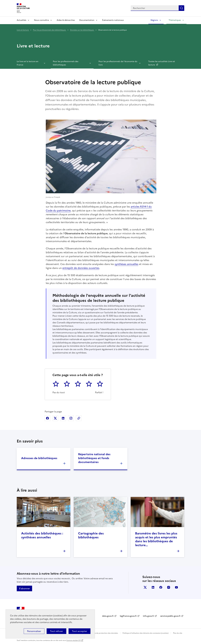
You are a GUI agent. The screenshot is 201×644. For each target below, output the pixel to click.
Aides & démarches (66, 20)
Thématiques (175, 20)
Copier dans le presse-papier (79, 418)
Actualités (21, 20)
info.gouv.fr (149, 616)
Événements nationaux (113, 20)
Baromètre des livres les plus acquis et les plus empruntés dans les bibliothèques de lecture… (156, 539)
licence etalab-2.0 (73, 640)
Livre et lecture (23, 30)
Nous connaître (41, 20)
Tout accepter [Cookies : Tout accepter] (79, 631)
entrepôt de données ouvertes (81, 268)
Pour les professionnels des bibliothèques (50, 30)
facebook (161, 587)
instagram (169, 587)
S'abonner (24, 588)
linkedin (153, 587)
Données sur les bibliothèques (82, 30)
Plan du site (178, 633)
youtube (176, 587)
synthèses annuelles (126, 264)
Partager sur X (55, 418)
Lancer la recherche (181, 8)
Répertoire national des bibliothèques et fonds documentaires (94, 458)
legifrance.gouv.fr (128, 616)
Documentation (87, 20)
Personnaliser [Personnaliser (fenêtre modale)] (34, 631)
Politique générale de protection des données (100, 633)
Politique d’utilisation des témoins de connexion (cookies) (146, 633)
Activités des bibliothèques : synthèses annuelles (42, 535)
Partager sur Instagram (71, 418)
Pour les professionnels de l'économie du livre (118, 63)
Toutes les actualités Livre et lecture (162, 63)
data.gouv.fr (108, 616)
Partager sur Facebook (47, 418)
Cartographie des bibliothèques (91, 535)
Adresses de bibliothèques (39, 458)
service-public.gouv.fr (170, 616)
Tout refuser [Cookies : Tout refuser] (56, 631)
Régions (154, 20)
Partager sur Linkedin (63, 418)
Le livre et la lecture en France (28, 63)
